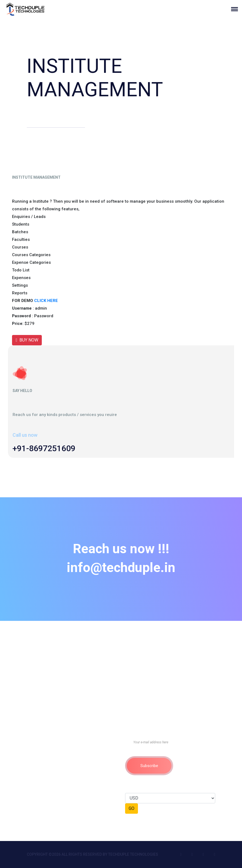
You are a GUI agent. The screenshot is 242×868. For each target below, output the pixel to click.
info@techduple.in (121, 567)
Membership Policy (45, 764)
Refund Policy (40, 780)
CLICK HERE (46, 301)
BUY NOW (27, 340)
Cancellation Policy (45, 772)
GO (132, 808)
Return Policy (40, 755)
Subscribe (149, 766)
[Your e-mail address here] (170, 742)
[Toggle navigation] (237, 9)
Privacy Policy (40, 747)
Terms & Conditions (46, 739)
